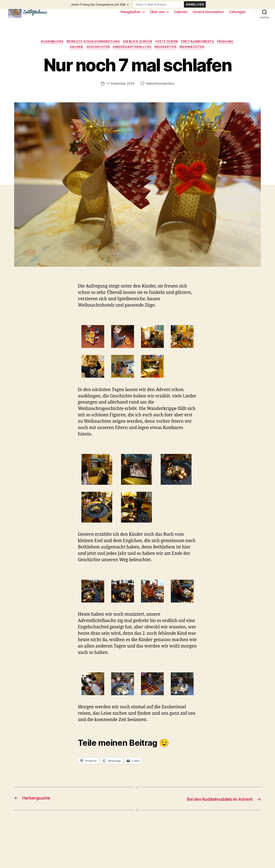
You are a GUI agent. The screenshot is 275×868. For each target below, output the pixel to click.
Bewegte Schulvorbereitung (92, 48)
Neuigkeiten (131, 15)
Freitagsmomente (201, 48)
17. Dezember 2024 (120, 91)
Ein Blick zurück (138, 48)
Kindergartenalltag (133, 54)
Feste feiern (169, 48)
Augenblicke (48, 48)
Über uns (157, 15)
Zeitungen (237, 15)
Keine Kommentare (161, 91)
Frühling (230, 48)
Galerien (181, 15)
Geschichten (97, 54)
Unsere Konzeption (208, 15)
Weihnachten (196, 54)
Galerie (74, 54)
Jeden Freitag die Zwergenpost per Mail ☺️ (100, 4)
